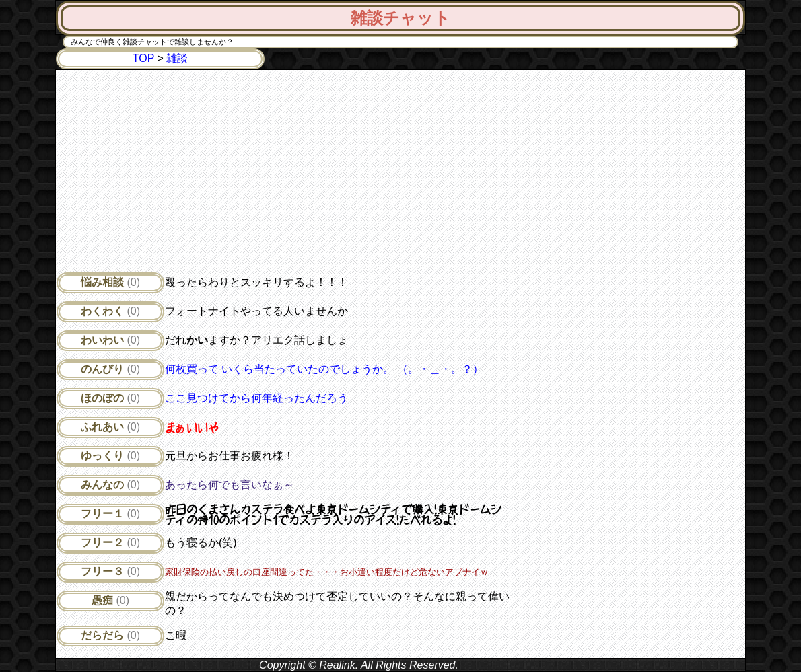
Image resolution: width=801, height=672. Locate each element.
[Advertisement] (283, 174)
